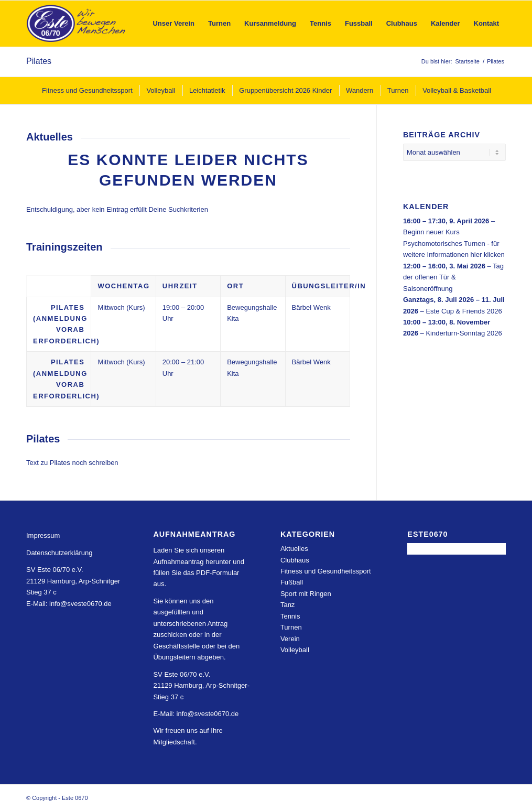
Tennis (290, 616)
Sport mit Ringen (306, 594)
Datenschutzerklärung (59, 553)
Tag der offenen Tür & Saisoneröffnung (453, 277)
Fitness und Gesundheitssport (326, 571)
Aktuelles (294, 549)
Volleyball (295, 650)
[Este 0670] (76, 24)
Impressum (43, 535)
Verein (290, 639)
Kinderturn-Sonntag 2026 (464, 333)
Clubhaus (295, 560)
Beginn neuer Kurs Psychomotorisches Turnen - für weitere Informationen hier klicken (454, 243)
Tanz (287, 605)
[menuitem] (173, 24)
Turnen (291, 627)
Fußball (292, 582)
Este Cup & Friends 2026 (464, 311)
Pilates (39, 61)
